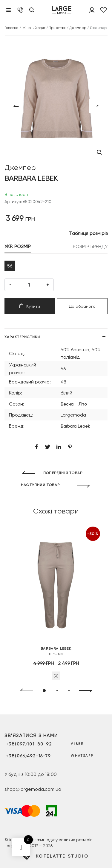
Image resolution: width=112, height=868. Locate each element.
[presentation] (24, 691)
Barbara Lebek (75, 426)
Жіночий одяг (34, 28)
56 (10, 266)
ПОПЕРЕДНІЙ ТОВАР (63, 473)
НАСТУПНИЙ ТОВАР (40, 485)
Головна (11, 28)
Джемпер (78, 28)
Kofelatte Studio (62, 856)
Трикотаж (57, 28)
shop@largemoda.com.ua (33, 789)
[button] (44, 691)
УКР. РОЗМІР (18, 246)
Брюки (56, 651)
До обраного (82, 306)
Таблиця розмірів (88, 233)
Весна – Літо (74, 404)
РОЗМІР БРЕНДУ (90, 246)
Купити (30, 306)
